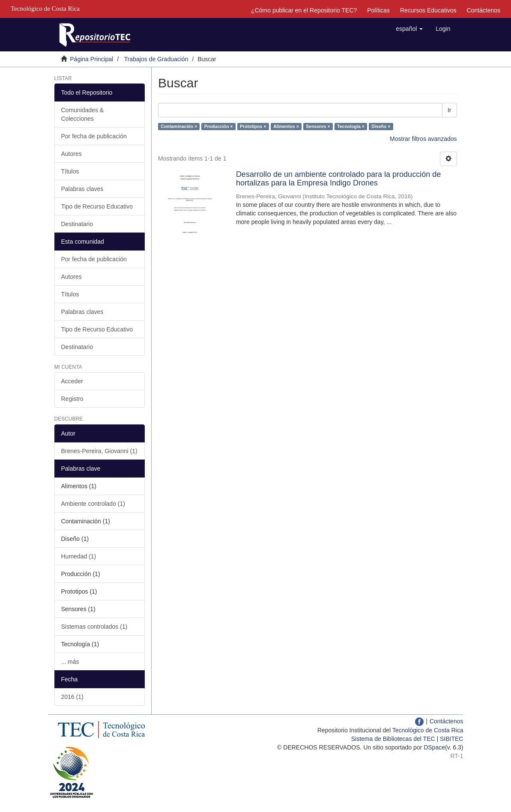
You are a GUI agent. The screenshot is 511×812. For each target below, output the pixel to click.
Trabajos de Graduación (156, 59)
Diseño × (381, 126)
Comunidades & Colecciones (83, 114)
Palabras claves (82, 189)
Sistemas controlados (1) (94, 627)
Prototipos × (253, 126)
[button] (409, 29)
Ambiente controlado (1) (93, 504)
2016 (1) (72, 697)
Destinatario (77, 224)
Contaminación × (179, 126)
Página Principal (91, 59)
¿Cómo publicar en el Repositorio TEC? (304, 10)
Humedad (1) (79, 556)
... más (70, 662)
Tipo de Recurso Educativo (97, 206)
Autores (72, 154)
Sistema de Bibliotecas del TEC (393, 739)
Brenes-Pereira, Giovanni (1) (99, 451)
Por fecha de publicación (94, 136)
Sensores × (318, 126)
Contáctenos (483, 10)
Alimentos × (286, 126)
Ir (450, 110)
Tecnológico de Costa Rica (428, 730)
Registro (72, 399)
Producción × (219, 126)
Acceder (72, 381)
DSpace (434, 747)
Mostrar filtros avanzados (423, 139)
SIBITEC (451, 739)
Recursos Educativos (428, 10)
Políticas (378, 10)
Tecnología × (351, 126)
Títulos (70, 171)
